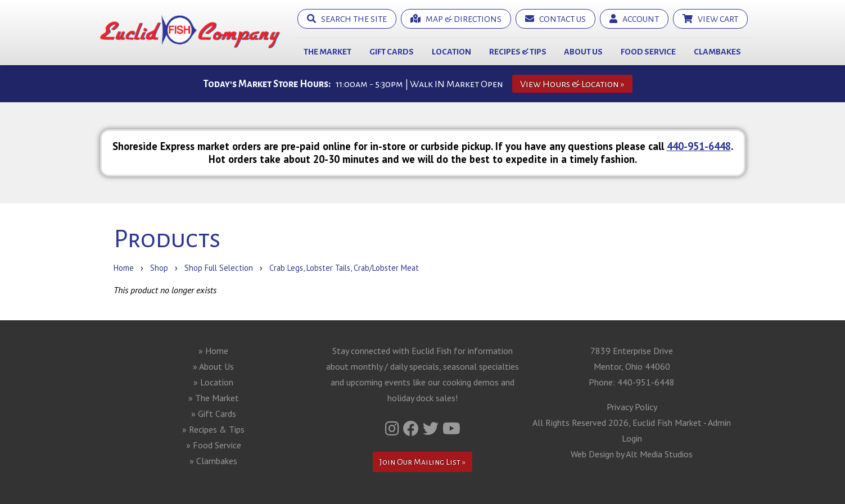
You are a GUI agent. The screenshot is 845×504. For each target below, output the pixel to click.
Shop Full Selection (219, 268)
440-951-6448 (699, 146)
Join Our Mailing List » (422, 462)
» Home (213, 351)
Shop (159, 268)
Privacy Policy (632, 407)
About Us (583, 52)
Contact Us (555, 19)
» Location (213, 382)
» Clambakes (213, 461)
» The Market (214, 398)
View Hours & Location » (572, 84)
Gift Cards (392, 52)
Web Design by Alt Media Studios (632, 454)
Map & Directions (456, 19)
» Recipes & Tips (213, 429)
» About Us (213, 366)
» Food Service (214, 445)
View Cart (710, 19)
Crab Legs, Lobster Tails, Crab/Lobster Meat (344, 268)
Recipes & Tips (518, 52)
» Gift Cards (214, 414)
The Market (327, 52)
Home (124, 268)
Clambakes (717, 52)
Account (634, 19)
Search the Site (347, 19)
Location (451, 52)
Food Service (648, 52)
